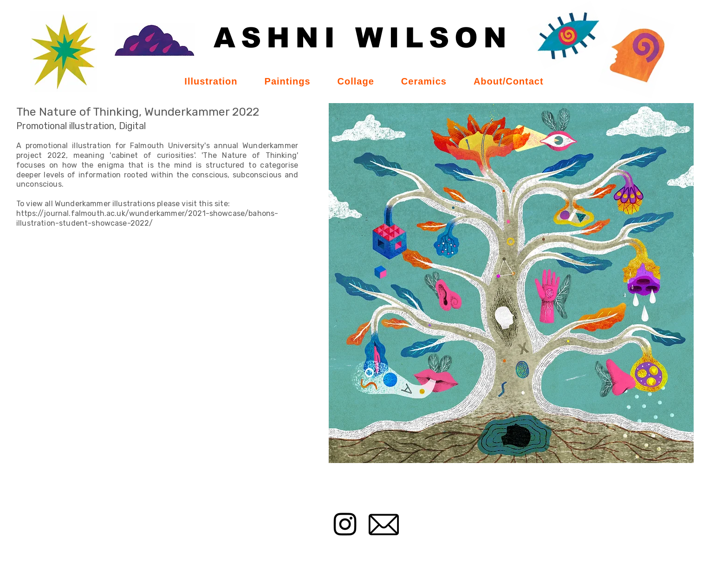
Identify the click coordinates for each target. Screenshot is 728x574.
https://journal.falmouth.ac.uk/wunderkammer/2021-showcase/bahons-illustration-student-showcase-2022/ (147, 218)
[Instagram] (345, 524)
